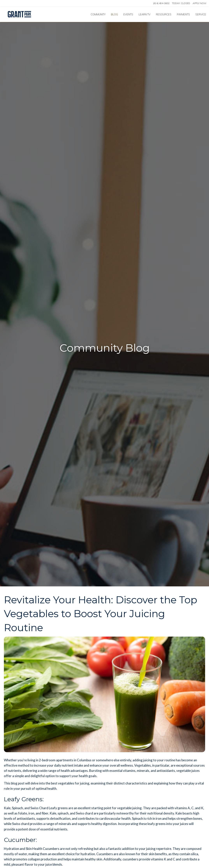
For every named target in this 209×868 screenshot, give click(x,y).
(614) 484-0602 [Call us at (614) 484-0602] (161, 3)
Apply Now (199, 3)
